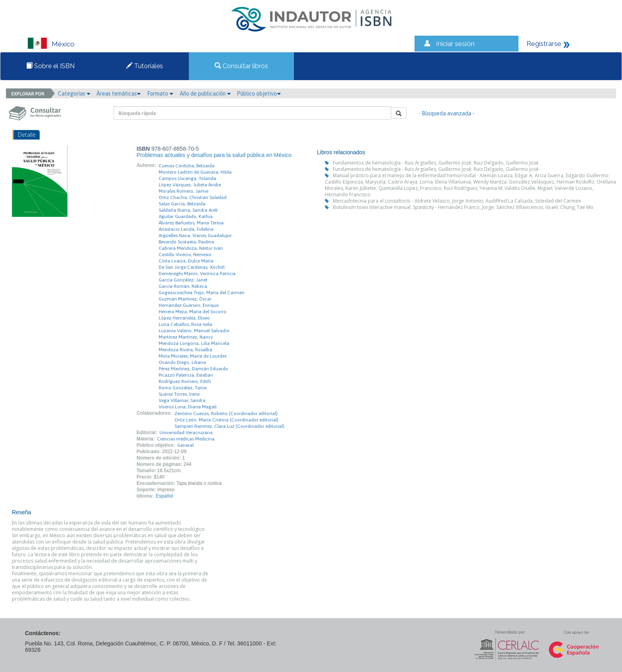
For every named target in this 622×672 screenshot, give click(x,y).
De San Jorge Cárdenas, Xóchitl (192, 267)
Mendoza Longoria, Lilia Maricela (194, 343)
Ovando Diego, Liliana (182, 362)
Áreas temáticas (119, 94)
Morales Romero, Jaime (183, 191)
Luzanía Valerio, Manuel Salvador (194, 331)
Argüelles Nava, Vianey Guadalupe (195, 235)
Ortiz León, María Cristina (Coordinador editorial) (227, 420)
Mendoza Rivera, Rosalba (185, 350)
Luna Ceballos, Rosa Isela (185, 324)
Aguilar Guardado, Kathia (186, 216)
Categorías (74, 94)
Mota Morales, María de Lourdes (193, 356)
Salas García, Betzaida (182, 204)
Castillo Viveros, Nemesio (185, 255)
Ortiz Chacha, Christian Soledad (193, 197)
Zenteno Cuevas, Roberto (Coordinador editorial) (226, 414)
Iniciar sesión (455, 44)
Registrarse (544, 44)
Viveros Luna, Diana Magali (188, 407)
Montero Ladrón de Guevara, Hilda (195, 172)
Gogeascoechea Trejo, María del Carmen (202, 293)
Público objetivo (259, 94)
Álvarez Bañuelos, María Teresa (191, 223)
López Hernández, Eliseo (184, 318)
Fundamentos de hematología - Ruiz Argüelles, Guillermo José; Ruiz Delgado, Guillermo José (436, 163)
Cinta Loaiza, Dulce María (186, 261)
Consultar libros (241, 66)
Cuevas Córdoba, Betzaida (187, 166)
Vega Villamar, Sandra (182, 400)
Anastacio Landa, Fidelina (186, 229)
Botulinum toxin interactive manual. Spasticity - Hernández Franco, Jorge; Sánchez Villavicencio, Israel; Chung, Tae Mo (463, 207)
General (185, 445)
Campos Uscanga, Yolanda (187, 178)
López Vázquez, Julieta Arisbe (190, 185)
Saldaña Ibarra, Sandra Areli (188, 210)
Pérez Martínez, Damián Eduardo (193, 369)
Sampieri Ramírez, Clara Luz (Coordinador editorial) (229, 426)
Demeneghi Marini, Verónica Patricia (197, 274)
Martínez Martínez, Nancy (186, 337)
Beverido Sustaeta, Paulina (186, 242)
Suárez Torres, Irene (179, 394)
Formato (160, 94)
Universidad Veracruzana (186, 433)
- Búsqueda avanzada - (446, 113)
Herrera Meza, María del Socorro (193, 312)
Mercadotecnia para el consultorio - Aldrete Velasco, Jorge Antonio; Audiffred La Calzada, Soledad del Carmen (457, 201)
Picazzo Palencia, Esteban (186, 375)
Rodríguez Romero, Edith (185, 381)
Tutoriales (145, 66)
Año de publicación (205, 94)
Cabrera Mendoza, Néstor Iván (191, 248)
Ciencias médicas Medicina (186, 439)
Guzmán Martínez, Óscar (185, 299)
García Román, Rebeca (183, 286)
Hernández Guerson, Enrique (189, 305)
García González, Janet (183, 280)
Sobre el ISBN (50, 66)
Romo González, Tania (183, 388)
